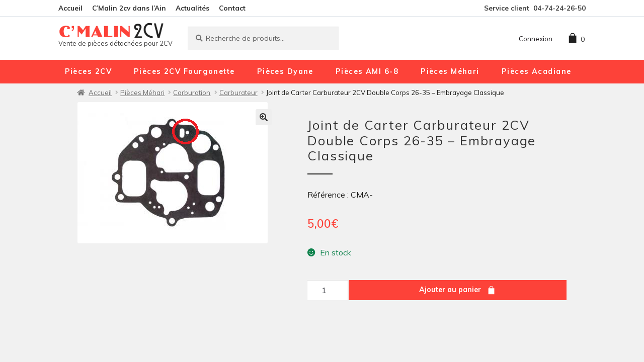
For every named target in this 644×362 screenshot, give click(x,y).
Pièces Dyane (285, 71)
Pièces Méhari (450, 71)
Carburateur (238, 93)
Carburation (192, 93)
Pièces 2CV (88, 71)
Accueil (70, 8)
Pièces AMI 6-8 (367, 71)
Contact (232, 8)
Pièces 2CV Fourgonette (184, 71)
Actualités (192, 8)
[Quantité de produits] (328, 290)
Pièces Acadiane (537, 71)
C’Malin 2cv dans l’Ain (129, 8)
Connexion (536, 38)
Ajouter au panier (450, 290)
